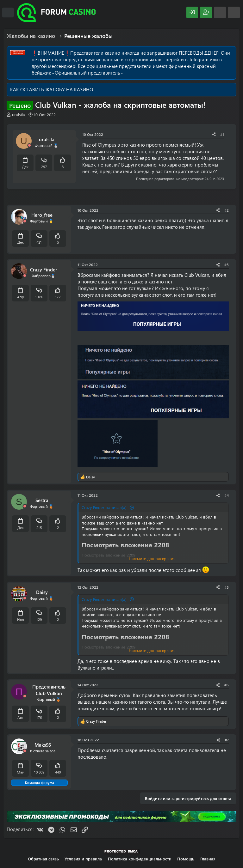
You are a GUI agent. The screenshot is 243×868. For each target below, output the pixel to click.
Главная (208, 859)
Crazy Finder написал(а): (105, 507)
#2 (227, 210)
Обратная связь (43, 859)
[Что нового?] (220, 12)
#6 (227, 685)
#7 (227, 740)
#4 (227, 495)
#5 (227, 587)
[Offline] (29, 146)
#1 (222, 134)
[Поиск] (234, 12)
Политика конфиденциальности (140, 859)
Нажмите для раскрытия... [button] (154, 558)
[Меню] (8, 13)
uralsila (19, 115)
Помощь (186, 859)
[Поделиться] (214, 134)
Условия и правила (83, 859)
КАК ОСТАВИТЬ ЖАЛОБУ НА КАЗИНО (52, 89)
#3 (227, 264)
